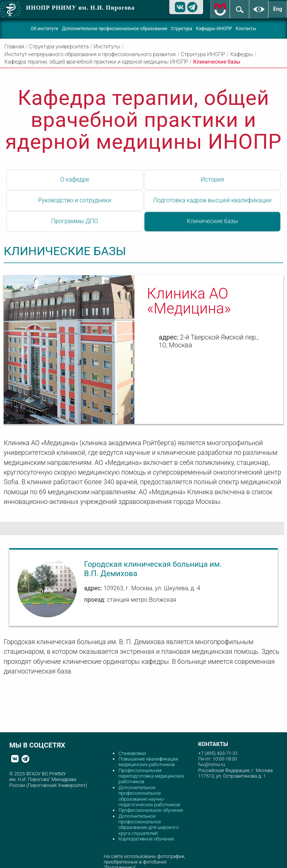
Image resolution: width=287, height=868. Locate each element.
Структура (182, 29)
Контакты (246, 29)
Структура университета (59, 47)
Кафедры (242, 54)
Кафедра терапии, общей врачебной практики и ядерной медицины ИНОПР (96, 62)
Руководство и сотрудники (75, 200)
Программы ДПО (75, 221)
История (212, 179)
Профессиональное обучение (151, 810)
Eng (278, 9)
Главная (14, 47)
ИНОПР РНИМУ (80, 8)
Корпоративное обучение (146, 839)
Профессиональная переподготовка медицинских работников (151, 776)
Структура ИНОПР (203, 54)
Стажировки (132, 753)
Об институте (45, 29)
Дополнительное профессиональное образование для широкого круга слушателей (149, 825)
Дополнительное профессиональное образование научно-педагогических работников (149, 796)
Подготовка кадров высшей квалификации (212, 200)
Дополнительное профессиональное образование (115, 29)
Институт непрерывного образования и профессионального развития (90, 54)
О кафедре (75, 179)
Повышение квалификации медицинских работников (148, 762)
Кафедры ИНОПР (214, 29)
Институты (107, 47)
